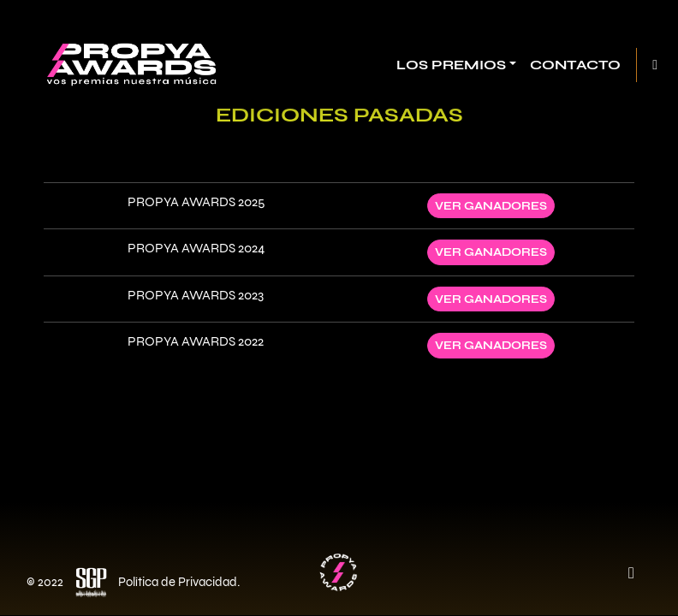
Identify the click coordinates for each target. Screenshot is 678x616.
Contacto (575, 65)
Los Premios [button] (451, 65)
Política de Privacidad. (179, 582)
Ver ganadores (491, 206)
